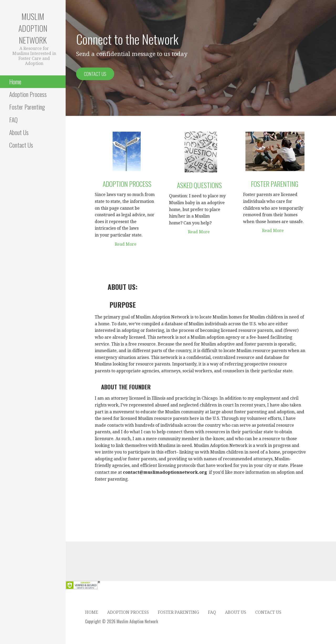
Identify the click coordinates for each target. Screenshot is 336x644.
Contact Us (21, 145)
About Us (19, 132)
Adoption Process (28, 94)
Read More (116, 244)
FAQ (13, 120)
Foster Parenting (27, 107)
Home (15, 81)
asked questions (195, 185)
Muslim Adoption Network (33, 28)
